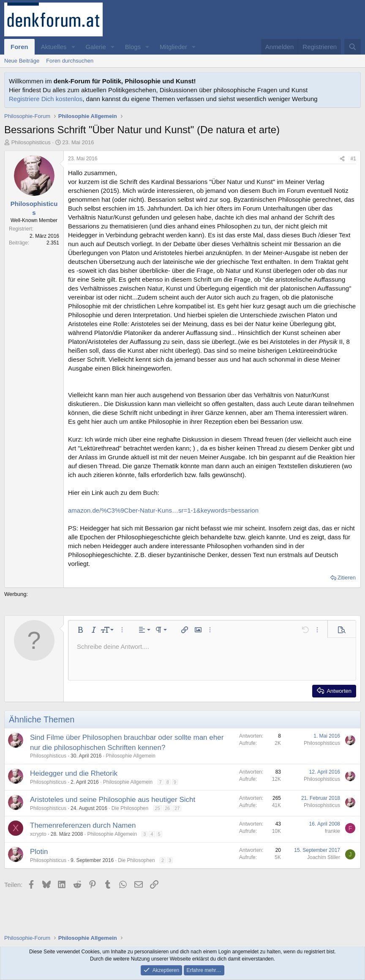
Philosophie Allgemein (130, 756)
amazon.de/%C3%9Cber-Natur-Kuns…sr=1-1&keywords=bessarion (163, 510)
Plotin (39, 852)
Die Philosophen (130, 808)
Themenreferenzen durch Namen (83, 825)
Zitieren (347, 578)
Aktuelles (54, 47)
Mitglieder (173, 47)
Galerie (95, 47)
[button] (73, 47)
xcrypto (38, 834)
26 (167, 808)
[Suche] (353, 47)
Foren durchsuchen (70, 61)
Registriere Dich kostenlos (46, 99)
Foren (19, 47)
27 (177, 808)
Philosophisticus (31, 142)
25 (158, 808)
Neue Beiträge (22, 61)
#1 (353, 159)
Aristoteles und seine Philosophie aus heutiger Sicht (113, 800)
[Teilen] (342, 159)
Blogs (133, 47)
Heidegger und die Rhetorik (74, 773)
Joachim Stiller (324, 857)
